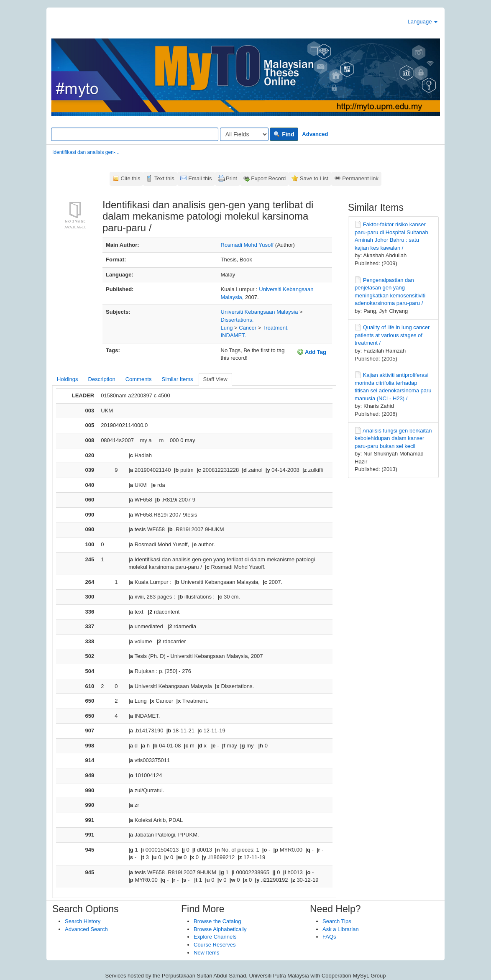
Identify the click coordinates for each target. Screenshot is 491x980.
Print (231, 178)
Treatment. (276, 328)
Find (284, 134)
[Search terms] (135, 134)
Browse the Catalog (217, 921)
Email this (200, 178)
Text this (164, 178)
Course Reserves (215, 945)
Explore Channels (215, 937)
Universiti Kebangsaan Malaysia (260, 312)
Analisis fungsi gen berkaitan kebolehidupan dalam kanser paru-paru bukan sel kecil (393, 438)
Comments (139, 379)
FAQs (329, 937)
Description (102, 379)
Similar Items (177, 379)
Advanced (315, 134)
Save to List (314, 178)
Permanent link (360, 178)
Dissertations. (237, 320)
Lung (227, 328)
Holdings (68, 379)
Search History (83, 921)
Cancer (248, 328)
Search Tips (337, 921)
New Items (206, 953)
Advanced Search (86, 929)
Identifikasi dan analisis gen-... (86, 152)
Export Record (268, 178)
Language (423, 22)
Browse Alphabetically (220, 929)
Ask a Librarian (341, 929)
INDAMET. (234, 335)
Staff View (215, 379)
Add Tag (312, 352)
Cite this (131, 178)
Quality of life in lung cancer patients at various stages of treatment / (392, 335)
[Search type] (244, 134)
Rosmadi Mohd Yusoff (247, 245)
